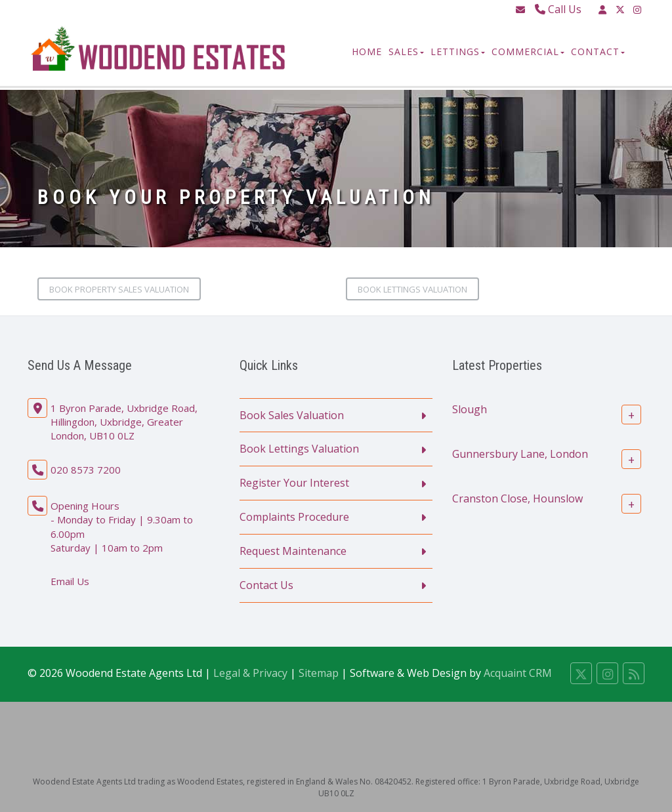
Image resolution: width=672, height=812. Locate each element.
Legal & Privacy (250, 673)
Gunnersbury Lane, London (520, 453)
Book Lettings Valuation (412, 289)
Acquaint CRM (518, 673)
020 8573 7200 (86, 470)
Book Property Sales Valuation (119, 289)
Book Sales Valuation (292, 415)
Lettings (458, 51)
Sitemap (319, 673)
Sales (406, 51)
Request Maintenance (293, 551)
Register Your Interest (294, 483)
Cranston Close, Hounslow (517, 498)
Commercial (528, 51)
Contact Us (266, 585)
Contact (598, 51)
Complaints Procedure (294, 517)
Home (367, 51)
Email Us (70, 581)
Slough (470, 409)
